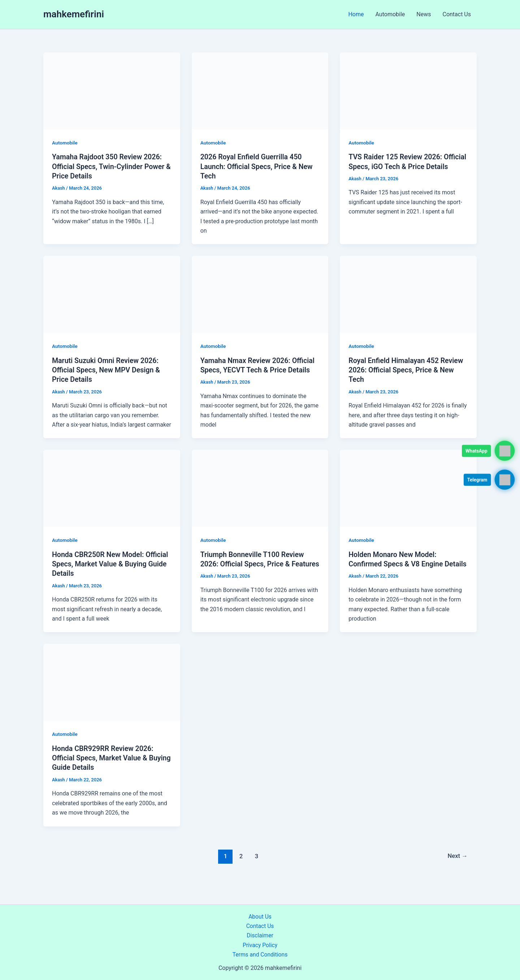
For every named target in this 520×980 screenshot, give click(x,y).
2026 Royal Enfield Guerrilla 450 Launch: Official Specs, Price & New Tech (258, 166)
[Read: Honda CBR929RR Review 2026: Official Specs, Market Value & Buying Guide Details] (112, 690)
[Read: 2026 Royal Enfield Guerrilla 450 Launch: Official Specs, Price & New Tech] (260, 90)
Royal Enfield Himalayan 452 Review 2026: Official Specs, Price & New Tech (407, 369)
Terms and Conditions (260, 955)
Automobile (390, 14)
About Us (260, 917)
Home (356, 14)
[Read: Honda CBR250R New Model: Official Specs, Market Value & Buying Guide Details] (112, 487)
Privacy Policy (260, 945)
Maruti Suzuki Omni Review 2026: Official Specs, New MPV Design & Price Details (107, 369)
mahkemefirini (74, 14)
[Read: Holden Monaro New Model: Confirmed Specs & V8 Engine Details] (408, 487)
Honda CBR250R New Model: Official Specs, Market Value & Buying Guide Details (111, 563)
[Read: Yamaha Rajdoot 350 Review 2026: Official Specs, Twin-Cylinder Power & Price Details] (112, 90)
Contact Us (457, 14)
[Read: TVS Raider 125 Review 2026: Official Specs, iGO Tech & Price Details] (408, 90)
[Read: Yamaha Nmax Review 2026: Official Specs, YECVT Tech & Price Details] (260, 293)
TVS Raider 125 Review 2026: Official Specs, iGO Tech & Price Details (400, 166)
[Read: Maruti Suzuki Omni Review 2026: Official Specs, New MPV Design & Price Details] (112, 293)
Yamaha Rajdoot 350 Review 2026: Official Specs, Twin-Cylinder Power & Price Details (109, 166)
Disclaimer (260, 935)
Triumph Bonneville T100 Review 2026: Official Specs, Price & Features (253, 563)
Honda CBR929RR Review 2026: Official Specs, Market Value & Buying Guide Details (104, 766)
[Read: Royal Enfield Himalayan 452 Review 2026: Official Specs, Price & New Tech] (408, 293)
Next (457, 864)
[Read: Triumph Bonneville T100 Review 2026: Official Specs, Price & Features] (260, 487)
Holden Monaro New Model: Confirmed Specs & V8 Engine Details (397, 563)
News (424, 14)
